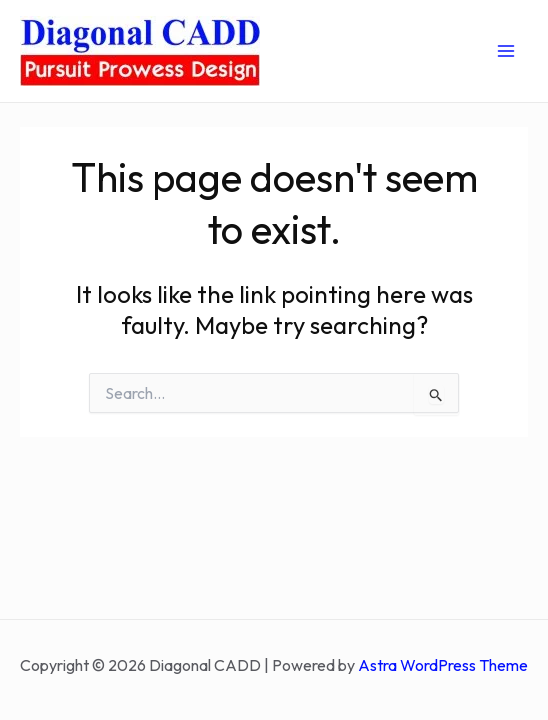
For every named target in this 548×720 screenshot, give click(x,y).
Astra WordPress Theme (443, 665)
